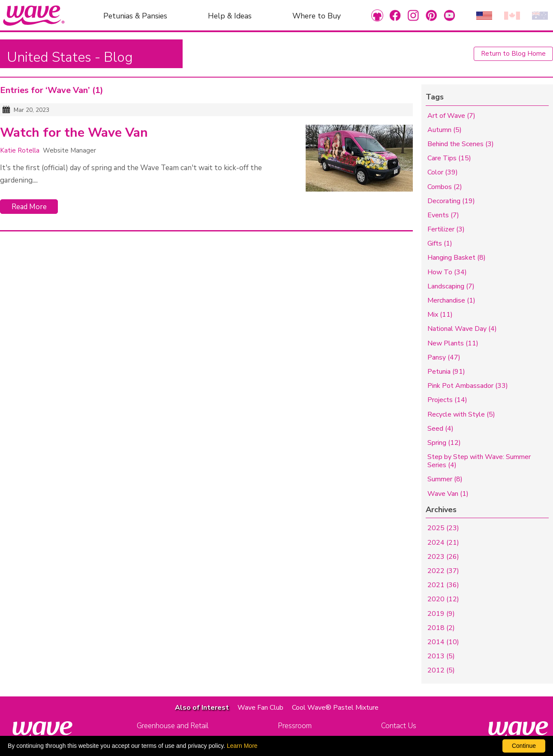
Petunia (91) (446, 372)
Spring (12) (444, 443)
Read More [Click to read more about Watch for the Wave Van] (29, 207)
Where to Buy (317, 15)
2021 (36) (443, 585)
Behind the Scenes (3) (461, 144)
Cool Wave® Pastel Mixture (335, 708)
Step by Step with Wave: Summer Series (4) (479, 461)
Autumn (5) (445, 130)
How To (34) (447, 272)
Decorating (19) (451, 201)
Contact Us (399, 726)
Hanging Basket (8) (457, 258)
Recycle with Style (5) (461, 414)
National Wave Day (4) (462, 329)
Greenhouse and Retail (173, 726)
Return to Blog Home (513, 54)
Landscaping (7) (451, 286)
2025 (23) (443, 528)
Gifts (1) (440, 243)
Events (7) (443, 215)
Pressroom (295, 726)
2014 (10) (443, 642)
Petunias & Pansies (135, 15)
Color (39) (443, 172)
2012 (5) (441, 670)
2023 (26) (443, 557)
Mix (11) (440, 315)
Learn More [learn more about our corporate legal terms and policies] (242, 746)
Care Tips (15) (449, 158)
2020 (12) (443, 599)
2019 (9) (441, 614)
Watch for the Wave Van (74, 133)
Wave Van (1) (448, 494)
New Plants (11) (453, 343)
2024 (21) (443, 543)
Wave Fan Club (260, 708)
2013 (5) (441, 656)
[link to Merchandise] (377, 15)
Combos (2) (445, 187)
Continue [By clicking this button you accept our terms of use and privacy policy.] (524, 746)
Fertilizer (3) (446, 229)
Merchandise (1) (451, 300)
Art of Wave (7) (451, 116)
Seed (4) (440, 429)
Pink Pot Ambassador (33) (468, 386)
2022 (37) (443, 571)
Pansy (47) (444, 357)
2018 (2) (441, 628)
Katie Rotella (20, 150)
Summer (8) (445, 479)
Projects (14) (447, 400)
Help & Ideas (230, 15)
